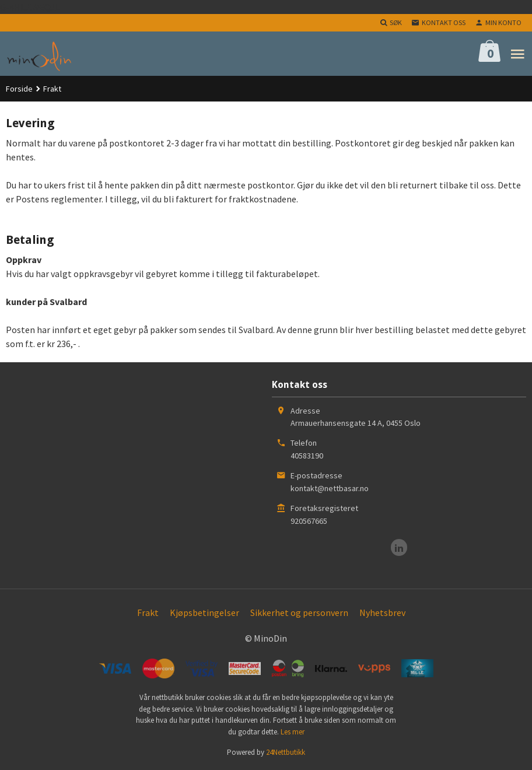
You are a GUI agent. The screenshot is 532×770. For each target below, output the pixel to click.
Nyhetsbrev (382, 612)
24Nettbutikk (286, 752)
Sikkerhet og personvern (299, 612)
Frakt (148, 612)
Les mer (293, 732)
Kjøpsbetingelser (204, 612)
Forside (19, 89)
